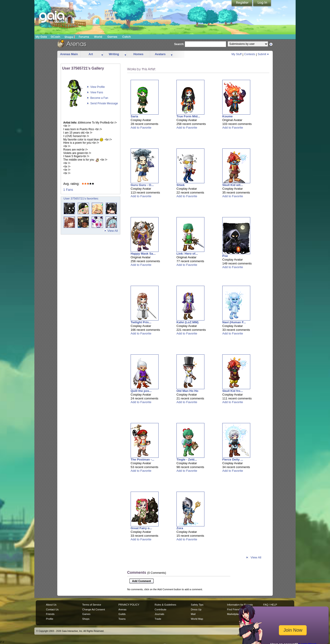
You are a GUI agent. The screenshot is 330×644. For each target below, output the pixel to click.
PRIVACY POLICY (129, 605)
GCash (56, 37)
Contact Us (52, 609)
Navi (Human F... (234, 322)
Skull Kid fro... (233, 391)
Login (262, 3)
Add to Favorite (141, 128)
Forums (84, 37)
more (102, 54)
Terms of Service (92, 605)
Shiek (181, 185)
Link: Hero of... (187, 254)
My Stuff (236, 54)
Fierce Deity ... (233, 459)
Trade (158, 619)
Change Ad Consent (94, 609)
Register (242, 3)
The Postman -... (142, 459)
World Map (197, 619)
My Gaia (41, 37)
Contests (250, 54)
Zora (180, 528)
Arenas (122, 609)
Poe (225, 256)
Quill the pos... (141, 391)
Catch (127, 37)
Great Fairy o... (141, 528)
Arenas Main (69, 54)
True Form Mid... (188, 116)
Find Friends (234, 609)
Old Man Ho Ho (187, 391)
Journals (159, 614)
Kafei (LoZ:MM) (187, 322)
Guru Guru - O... (142, 185)
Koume (227, 116)
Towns (122, 619)
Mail (193, 614)
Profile (50, 619)
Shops (70, 37)
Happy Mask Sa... (143, 254)
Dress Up (196, 609)
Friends (50, 614)
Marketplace (234, 614)
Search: (179, 44)
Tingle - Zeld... (187, 459)
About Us (51, 605)
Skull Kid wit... (233, 185)
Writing (114, 54)
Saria (134, 116)
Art (91, 54)
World (98, 37)
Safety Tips (197, 605)
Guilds (122, 614)
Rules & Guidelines (165, 605)
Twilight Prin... (141, 322)
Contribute (161, 609)
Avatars (160, 54)
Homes (138, 54)
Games (112, 37)
